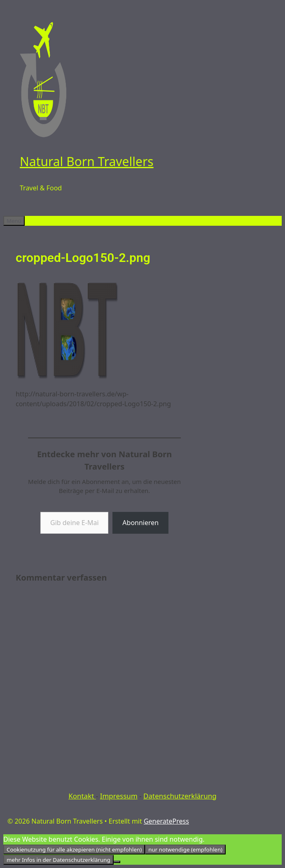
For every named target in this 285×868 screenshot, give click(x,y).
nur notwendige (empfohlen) (185, 849)
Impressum (119, 796)
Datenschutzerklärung (180, 796)
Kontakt (82, 796)
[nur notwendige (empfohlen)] (117, 862)
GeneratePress (166, 821)
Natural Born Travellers (87, 161)
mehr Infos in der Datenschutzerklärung (58, 860)
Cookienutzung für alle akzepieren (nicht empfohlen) (74, 849)
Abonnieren (140, 523)
